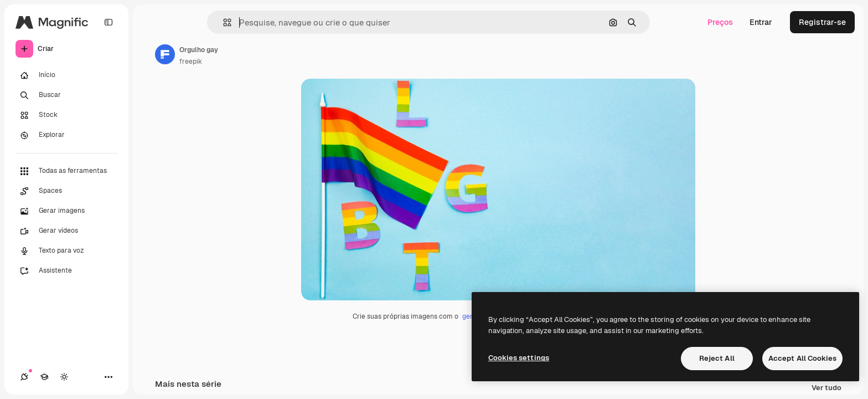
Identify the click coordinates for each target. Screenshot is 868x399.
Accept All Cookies (802, 358)
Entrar (761, 22)
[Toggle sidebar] (108, 22)
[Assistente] (66, 271)
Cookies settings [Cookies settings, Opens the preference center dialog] (519, 358)
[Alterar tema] (64, 377)
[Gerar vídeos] (66, 231)
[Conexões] (24, 377)
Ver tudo (826, 388)
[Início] (66, 75)
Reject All (717, 358)
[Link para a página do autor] (165, 54)
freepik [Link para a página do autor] (191, 62)
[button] (223, 22)
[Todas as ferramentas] (66, 171)
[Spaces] (66, 191)
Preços (720, 22)
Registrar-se (822, 22)
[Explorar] (66, 135)
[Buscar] (66, 95)
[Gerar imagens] (66, 211)
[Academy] (44, 377)
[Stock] (66, 115)
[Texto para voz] (66, 251)
